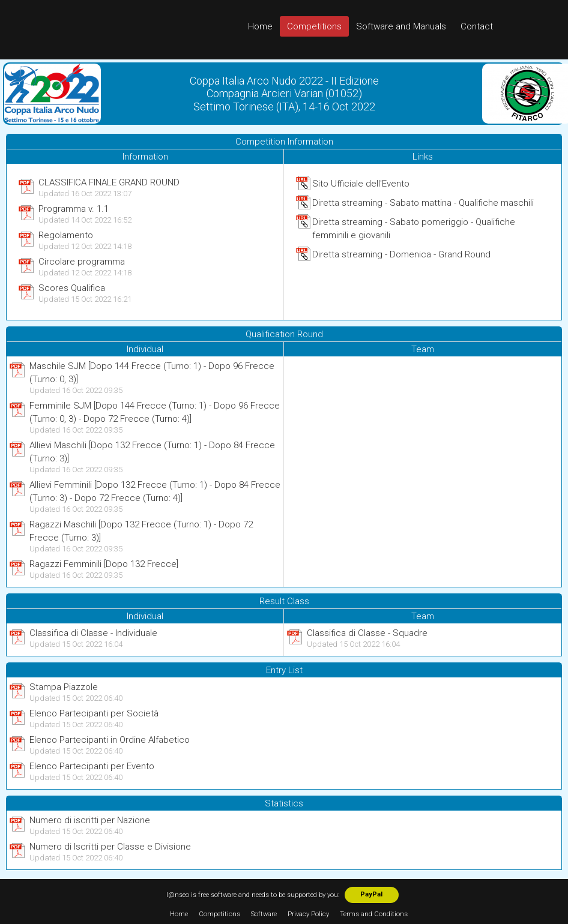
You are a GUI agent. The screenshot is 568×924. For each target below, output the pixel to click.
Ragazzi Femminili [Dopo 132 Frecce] (104, 564)
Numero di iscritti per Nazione (90, 820)
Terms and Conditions (374, 914)
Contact (477, 26)
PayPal (371, 894)
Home (260, 26)
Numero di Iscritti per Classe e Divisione (110, 847)
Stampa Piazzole (64, 687)
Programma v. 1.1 (74, 209)
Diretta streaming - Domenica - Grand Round (401, 254)
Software (264, 914)
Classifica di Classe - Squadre (367, 633)
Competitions (314, 26)
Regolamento (66, 235)
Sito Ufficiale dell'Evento (361, 184)
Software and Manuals (401, 26)
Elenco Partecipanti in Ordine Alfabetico (110, 740)
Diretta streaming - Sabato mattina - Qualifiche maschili (423, 203)
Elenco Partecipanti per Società (94, 713)
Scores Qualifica (72, 288)
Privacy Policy (308, 914)
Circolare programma (82, 262)
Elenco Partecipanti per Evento (92, 766)
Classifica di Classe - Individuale (93, 633)
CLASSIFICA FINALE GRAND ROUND (109, 182)
